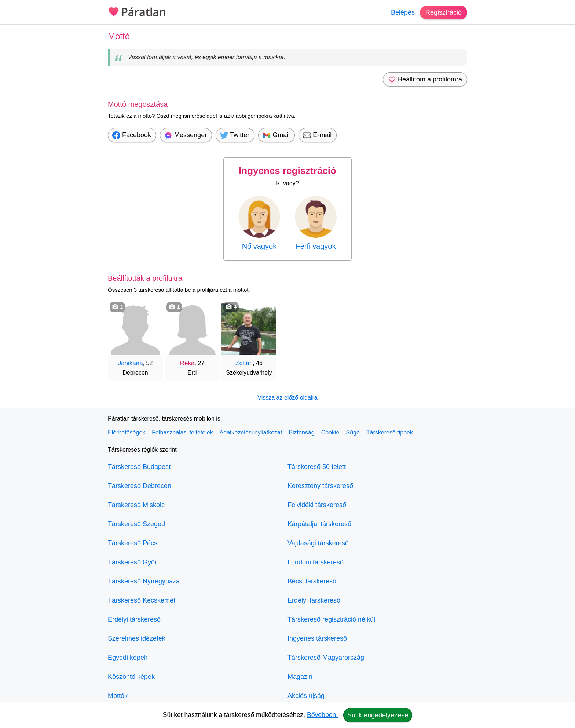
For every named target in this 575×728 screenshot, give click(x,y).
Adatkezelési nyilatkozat (251, 432)
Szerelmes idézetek (137, 638)
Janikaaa (131, 363)
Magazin (300, 677)
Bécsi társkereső (312, 581)
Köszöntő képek (131, 677)
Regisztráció (444, 12)
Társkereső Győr (132, 562)
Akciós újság (306, 696)
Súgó (353, 432)
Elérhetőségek (127, 432)
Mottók (118, 696)
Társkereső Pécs (133, 543)
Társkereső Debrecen (140, 486)
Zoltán (244, 363)
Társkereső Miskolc (136, 505)
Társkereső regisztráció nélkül (331, 619)
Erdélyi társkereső (134, 619)
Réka (187, 363)
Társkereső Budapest (139, 467)
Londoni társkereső (316, 562)
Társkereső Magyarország (326, 658)
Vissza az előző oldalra (287, 398)
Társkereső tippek (390, 432)
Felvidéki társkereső (317, 505)
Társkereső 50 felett (317, 467)
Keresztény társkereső (320, 486)
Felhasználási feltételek (182, 432)
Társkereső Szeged (136, 524)
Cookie (330, 432)
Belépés (403, 12)
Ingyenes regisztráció (287, 171)
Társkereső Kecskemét (142, 600)
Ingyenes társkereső (317, 638)
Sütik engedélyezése (378, 715)
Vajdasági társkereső (318, 543)
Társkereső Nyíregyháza (144, 581)
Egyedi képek (128, 658)
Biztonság (301, 432)
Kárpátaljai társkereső (319, 524)
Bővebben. (322, 715)
